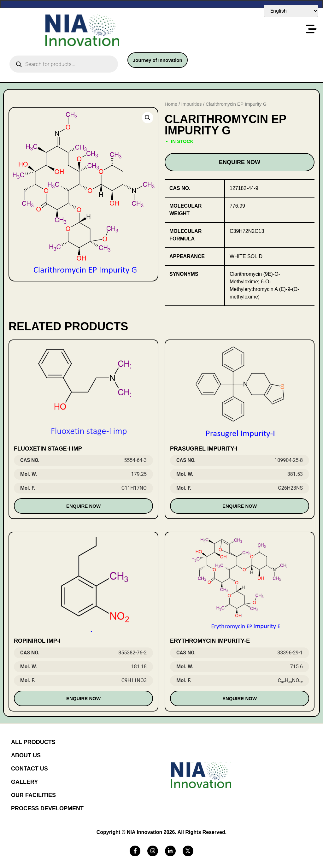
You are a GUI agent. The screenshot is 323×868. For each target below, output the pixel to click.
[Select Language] (291, 11)
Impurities (192, 104)
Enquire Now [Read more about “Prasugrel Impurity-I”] (240, 506)
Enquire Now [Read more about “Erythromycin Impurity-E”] (240, 698)
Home (171, 104)
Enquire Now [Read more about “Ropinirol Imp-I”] (83, 698)
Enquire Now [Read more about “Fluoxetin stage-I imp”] (83, 506)
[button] (148, 118)
